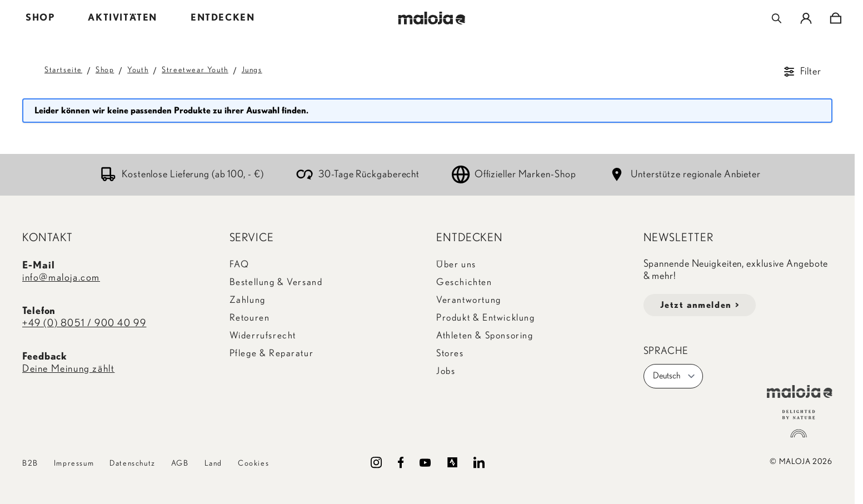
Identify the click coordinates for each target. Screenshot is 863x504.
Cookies (253, 463)
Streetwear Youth (195, 70)
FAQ (240, 264)
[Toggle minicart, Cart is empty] (835, 18)
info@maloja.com (61, 278)
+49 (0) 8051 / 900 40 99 (84, 323)
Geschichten (464, 282)
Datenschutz (133, 463)
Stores (450, 353)
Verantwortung (469, 300)
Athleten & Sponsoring (485, 335)
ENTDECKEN (223, 18)
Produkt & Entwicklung (486, 318)
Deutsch (674, 376)
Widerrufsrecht (263, 335)
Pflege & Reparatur (272, 353)
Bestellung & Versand (276, 282)
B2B (30, 463)
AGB (180, 463)
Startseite (63, 70)
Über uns (456, 264)
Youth (138, 70)
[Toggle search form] (777, 18)
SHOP (40, 18)
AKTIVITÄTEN (123, 18)
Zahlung (248, 300)
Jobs (446, 371)
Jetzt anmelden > (700, 305)
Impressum (74, 463)
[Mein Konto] (806, 18)
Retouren (250, 318)
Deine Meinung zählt (68, 369)
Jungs (252, 70)
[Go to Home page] (431, 18)
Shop (105, 70)
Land (213, 463)
